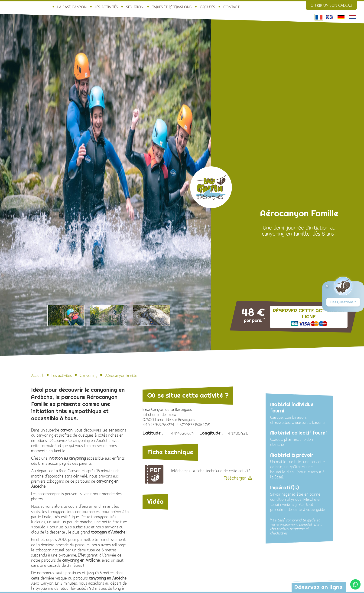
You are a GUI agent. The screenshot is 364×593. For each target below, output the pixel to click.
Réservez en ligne (318, 587)
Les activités (106, 7)
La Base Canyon (72, 7)
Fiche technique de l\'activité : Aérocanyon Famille (154, 474)
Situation (135, 7)
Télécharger (235, 478)
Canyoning (88, 376)
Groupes (207, 7)
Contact (231, 7)
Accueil (37, 376)
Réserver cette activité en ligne (309, 314)
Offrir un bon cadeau (331, 6)
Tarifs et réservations (172, 7)
